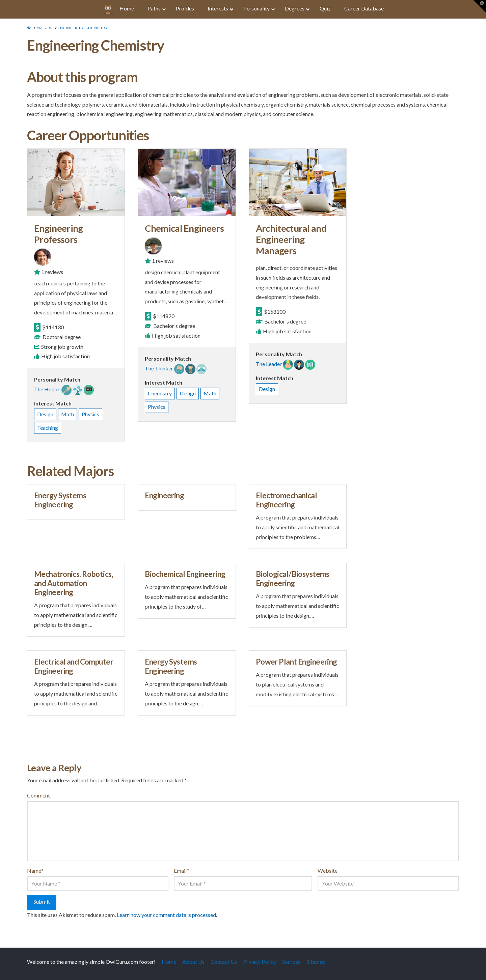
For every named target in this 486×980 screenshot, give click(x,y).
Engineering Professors (58, 234)
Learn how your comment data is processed (166, 915)
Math (67, 414)
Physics (90, 414)
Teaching (48, 428)
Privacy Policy (260, 962)
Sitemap (316, 962)
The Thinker (159, 368)
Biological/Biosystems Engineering (293, 579)
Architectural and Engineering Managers (291, 239)
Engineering (164, 495)
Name (35, 871)
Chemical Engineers (184, 228)
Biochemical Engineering (185, 574)
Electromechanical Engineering (286, 500)
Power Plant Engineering (296, 662)
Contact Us (224, 962)
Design (45, 414)
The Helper (47, 389)
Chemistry (160, 393)
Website (328, 871)
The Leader (269, 364)
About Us (193, 962)
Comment (38, 795)
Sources (291, 962)
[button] (480, 6)
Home (169, 962)
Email (181, 871)
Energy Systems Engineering (60, 500)
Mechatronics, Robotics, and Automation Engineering (74, 583)
